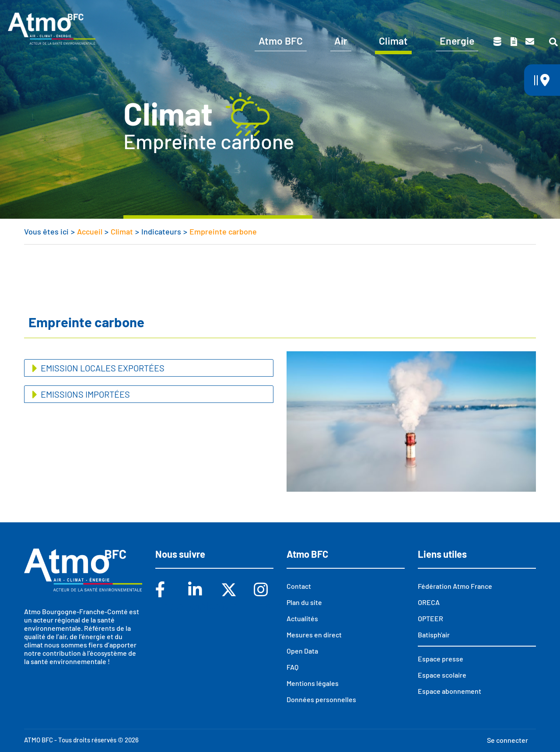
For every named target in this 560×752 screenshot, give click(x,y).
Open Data (302, 651)
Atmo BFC (281, 41)
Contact (530, 42)
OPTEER (430, 618)
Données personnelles (321, 699)
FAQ (292, 667)
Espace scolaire (456, 12)
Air (341, 41)
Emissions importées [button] (84, 394)
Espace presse (526, 12)
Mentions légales (313, 683)
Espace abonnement (450, 691)
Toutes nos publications (514, 42)
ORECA (429, 602)
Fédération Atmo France (455, 586)
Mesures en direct (314, 635)
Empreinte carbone (223, 231)
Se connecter (507, 740)
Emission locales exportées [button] (102, 368)
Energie (457, 41)
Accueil (90, 231)
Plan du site (304, 602)
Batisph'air (434, 635)
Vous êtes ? (316, 12)
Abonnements (386, 12)
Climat (393, 41)
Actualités (302, 618)
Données (497, 42)
